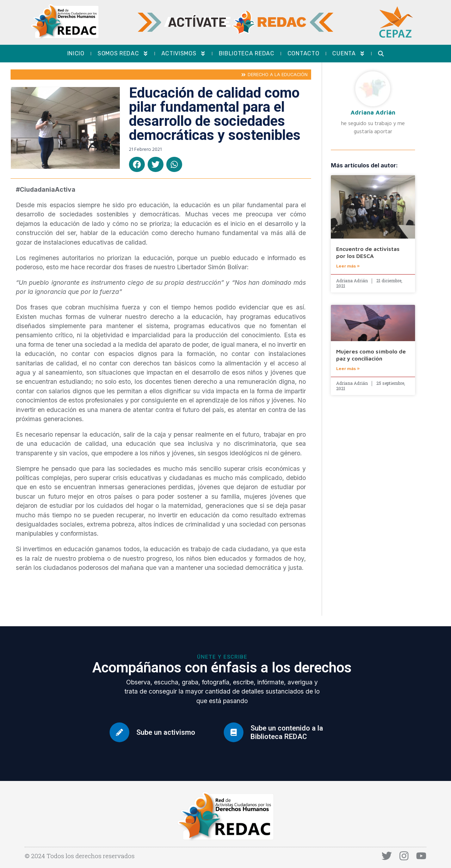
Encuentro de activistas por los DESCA (368, 252)
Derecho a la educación (278, 75)
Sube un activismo (166, 732)
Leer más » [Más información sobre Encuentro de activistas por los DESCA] (348, 266)
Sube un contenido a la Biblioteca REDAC (287, 732)
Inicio (76, 53)
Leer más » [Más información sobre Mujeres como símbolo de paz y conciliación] (348, 369)
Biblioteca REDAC (247, 53)
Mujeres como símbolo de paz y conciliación (371, 355)
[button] (137, 164)
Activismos (184, 54)
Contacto (304, 53)
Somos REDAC (123, 54)
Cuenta (348, 54)
